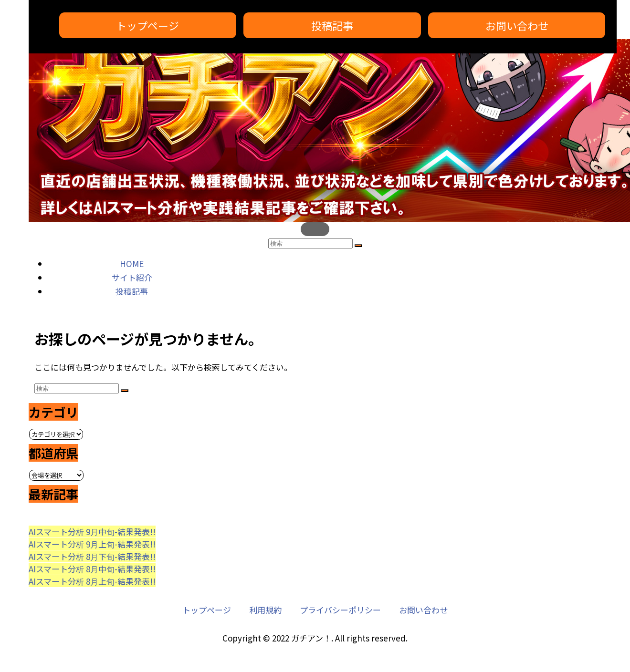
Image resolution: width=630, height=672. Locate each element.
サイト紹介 (132, 277)
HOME (132, 264)
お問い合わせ (517, 25)
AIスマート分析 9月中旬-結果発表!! (92, 532)
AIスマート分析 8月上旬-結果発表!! (92, 581)
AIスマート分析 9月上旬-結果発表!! (92, 544)
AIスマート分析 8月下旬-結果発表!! (92, 556)
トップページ (147, 25)
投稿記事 (332, 25)
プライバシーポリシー (340, 610)
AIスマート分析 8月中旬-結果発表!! (92, 569)
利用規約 (265, 610)
